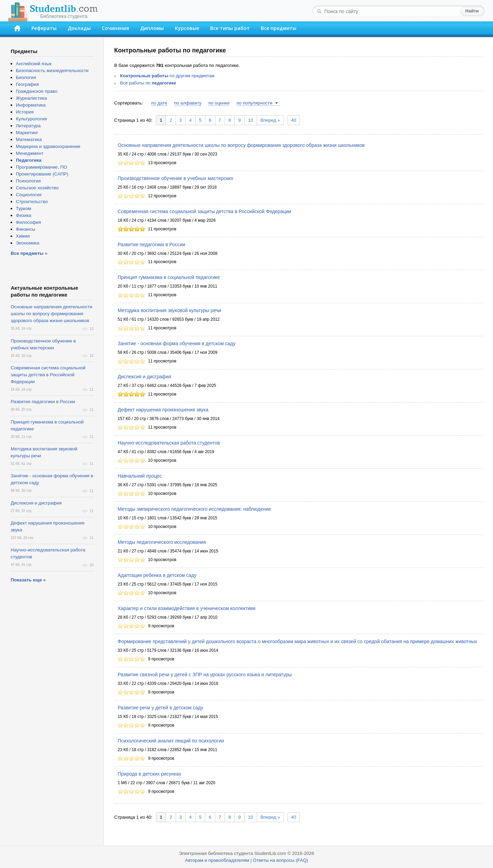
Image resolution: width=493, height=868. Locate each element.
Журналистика (31, 98)
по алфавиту (188, 103)
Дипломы (152, 28)
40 (294, 120)
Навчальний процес (140, 476)
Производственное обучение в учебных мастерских (175, 178)
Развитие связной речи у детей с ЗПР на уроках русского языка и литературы (205, 675)
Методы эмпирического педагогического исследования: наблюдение (194, 509)
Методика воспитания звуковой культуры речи (169, 310)
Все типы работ (230, 28)
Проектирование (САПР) (42, 174)
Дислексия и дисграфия (144, 377)
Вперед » (270, 120)
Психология (28, 181)
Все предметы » (29, 253)
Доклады (79, 28)
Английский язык (34, 64)
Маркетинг (27, 133)
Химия (23, 236)
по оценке (219, 103)
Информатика (31, 105)
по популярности (254, 103)
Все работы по (148, 83)
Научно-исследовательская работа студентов (169, 443)
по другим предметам (167, 76)
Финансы (26, 229)
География (27, 84)
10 (251, 120)
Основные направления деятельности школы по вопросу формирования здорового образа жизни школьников (241, 145)
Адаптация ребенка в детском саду (157, 575)
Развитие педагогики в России (151, 245)
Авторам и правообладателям (217, 860)
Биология (26, 77)
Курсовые (187, 28)
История (25, 112)
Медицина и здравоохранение (48, 146)
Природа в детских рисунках (149, 774)
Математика (29, 139)
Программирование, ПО (42, 167)
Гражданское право (37, 91)
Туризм (23, 208)
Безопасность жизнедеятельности (52, 71)
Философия (28, 222)
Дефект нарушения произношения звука (163, 410)
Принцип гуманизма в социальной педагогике (169, 277)
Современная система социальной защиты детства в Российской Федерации (204, 211)
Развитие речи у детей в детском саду (160, 708)
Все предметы (279, 28)
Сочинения (115, 28)
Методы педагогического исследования (162, 542)
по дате (159, 103)
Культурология (31, 119)
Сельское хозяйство (37, 188)
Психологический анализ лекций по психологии (171, 741)
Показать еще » (28, 580)
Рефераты (44, 28)
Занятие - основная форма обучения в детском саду (176, 343)
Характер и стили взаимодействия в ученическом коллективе (187, 608)
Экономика (28, 243)
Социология (29, 195)
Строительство (32, 202)
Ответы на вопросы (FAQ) (280, 860)
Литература (28, 126)
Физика (24, 215)
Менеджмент (30, 153)
